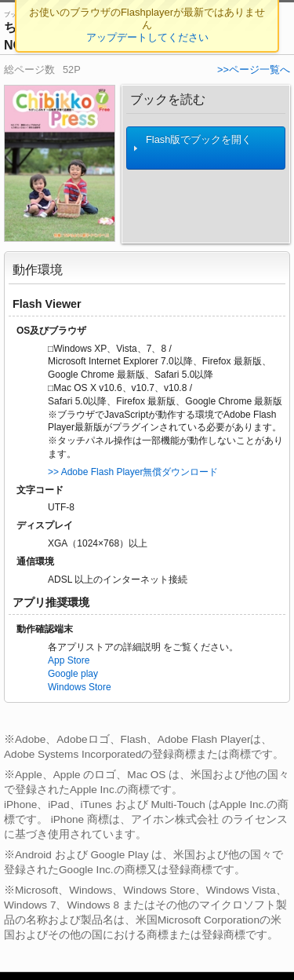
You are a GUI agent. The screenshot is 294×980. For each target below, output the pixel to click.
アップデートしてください (147, 37)
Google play (73, 674)
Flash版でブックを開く (192, 148)
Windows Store (80, 687)
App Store (69, 660)
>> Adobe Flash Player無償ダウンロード (133, 472)
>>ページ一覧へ (254, 69)
